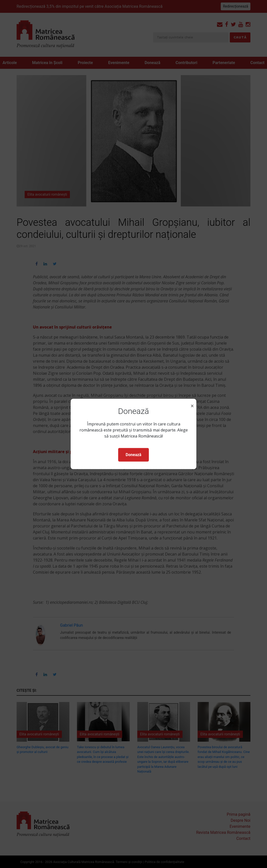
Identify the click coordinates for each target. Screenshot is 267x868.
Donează (133, 455)
